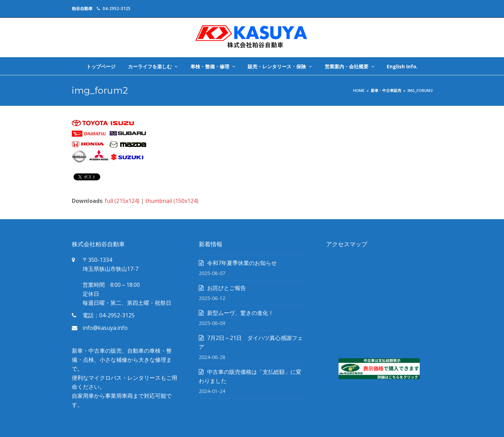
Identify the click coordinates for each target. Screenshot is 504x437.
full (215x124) (122, 201)
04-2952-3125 (117, 8)
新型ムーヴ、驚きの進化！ (240, 313)
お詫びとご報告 (227, 288)
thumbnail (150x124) (172, 201)
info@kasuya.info (105, 328)
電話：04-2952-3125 (109, 315)
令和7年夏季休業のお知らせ (242, 263)
